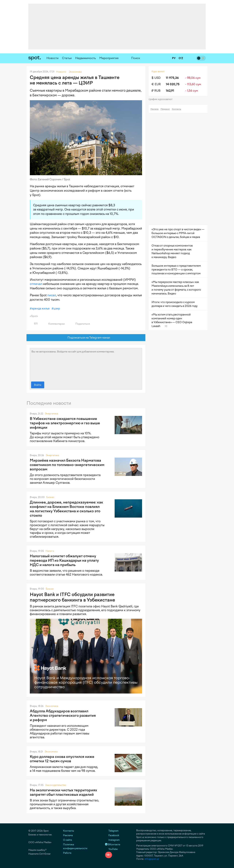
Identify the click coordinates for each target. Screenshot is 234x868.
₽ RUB (156, 91)
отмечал (36, 284)
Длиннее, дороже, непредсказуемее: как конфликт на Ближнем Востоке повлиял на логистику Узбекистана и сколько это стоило (66, 509)
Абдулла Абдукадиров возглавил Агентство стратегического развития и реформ (63, 715)
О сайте (67, 840)
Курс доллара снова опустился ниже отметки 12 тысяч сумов (62, 759)
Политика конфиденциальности (75, 846)
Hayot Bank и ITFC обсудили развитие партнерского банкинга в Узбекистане (72, 597)
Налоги (50, 551)
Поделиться (80, 324)
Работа (67, 853)
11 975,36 (172, 78)
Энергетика (51, 414)
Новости (52, 58)
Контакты (177, 109)
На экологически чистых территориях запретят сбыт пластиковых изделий (63, 792)
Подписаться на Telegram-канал (86, 338)
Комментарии (54, 324)
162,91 (170, 91)
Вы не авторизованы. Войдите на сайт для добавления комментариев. (86, 364)
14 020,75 (173, 84)
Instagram (112, 840)
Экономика (52, 706)
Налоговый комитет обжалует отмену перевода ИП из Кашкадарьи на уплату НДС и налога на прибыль (64, 560)
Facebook (112, 835)
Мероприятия (109, 58)
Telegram (112, 831)
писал (52, 295)
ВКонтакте (113, 844)
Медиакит (165, 109)
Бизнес (50, 497)
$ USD (156, 78)
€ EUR (156, 84)
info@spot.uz (152, 859)
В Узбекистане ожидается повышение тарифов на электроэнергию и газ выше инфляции (65, 423)
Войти (38, 385)
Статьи (67, 58)
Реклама (154, 109)
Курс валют (158, 71)
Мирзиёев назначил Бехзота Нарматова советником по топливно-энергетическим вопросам (67, 465)
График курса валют (162, 99)
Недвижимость (85, 58)
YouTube (111, 849)
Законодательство (56, 785)
